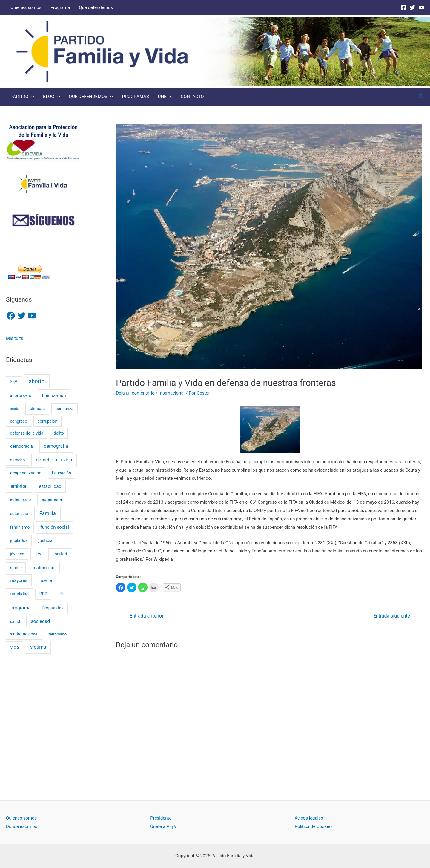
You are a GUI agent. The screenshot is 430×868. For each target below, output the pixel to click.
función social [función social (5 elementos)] (55, 527)
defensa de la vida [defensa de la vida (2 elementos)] (26, 433)
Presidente (161, 818)
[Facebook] (403, 7)
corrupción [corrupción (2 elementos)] (47, 421)
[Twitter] (412, 7)
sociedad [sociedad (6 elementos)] (40, 621)
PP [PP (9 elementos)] (62, 594)
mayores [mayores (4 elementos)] (19, 580)
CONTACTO (192, 97)
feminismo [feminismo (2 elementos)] (20, 527)
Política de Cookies (314, 826)
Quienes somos (26, 7)
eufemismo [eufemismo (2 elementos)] (20, 499)
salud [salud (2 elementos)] (15, 621)
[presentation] (31, 97)
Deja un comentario (135, 393)
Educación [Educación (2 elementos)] (62, 473)
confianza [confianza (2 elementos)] (64, 409)
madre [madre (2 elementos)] (16, 568)
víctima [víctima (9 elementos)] (38, 647)
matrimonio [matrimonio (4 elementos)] (44, 568)
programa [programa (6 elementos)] (21, 608)
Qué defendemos (96, 7)
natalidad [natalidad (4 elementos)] (19, 594)
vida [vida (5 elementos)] (15, 647)
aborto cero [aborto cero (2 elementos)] (20, 395)
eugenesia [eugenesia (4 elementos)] (52, 499)
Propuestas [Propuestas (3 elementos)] (53, 608)
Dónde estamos (22, 826)
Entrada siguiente (395, 616)
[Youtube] (421, 7)
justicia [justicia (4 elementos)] (46, 540)
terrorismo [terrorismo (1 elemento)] (58, 634)
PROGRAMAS (135, 97)
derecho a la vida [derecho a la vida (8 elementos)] (54, 460)
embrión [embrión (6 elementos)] (19, 486)
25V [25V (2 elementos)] (13, 382)
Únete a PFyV (163, 826)
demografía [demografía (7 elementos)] (56, 446)
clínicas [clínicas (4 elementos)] (37, 409)
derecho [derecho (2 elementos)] (17, 460)
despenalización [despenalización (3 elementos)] (26, 473)
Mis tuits (15, 338)
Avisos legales (309, 818)
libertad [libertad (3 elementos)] (60, 554)
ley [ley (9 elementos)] (38, 554)
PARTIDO (22, 97)
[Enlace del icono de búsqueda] (421, 97)
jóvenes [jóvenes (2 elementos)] (17, 554)
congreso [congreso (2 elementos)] (19, 421)
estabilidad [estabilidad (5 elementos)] (50, 486)
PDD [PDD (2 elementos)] (43, 594)
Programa (60, 7)
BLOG (52, 97)
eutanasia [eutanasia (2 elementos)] (19, 514)
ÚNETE (165, 97)
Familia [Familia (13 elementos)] (48, 513)
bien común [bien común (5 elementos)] (54, 395)
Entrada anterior (144, 616)
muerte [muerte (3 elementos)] (45, 581)
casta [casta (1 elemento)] (15, 409)
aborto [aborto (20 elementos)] (37, 381)
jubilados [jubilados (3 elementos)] (19, 541)
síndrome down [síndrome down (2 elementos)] (24, 634)
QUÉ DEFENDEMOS (91, 97)
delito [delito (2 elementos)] (59, 433)
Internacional (172, 393)
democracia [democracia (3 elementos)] (21, 446)
